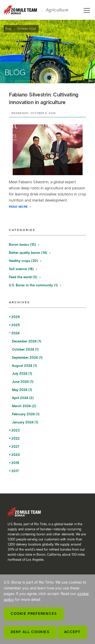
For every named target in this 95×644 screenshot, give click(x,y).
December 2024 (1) (27, 341)
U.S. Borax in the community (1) (35, 285)
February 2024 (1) (26, 414)
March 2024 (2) (24, 406)
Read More (20, 207)
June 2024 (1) (23, 382)
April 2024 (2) (23, 398)
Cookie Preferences (34, 614)
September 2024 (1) (27, 358)
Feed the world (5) (25, 277)
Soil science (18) (23, 269)
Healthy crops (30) (25, 261)
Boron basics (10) (24, 245)
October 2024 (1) (25, 349)
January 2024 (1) (25, 422)
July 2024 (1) (22, 374)
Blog (8, 29)
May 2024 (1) (22, 390)
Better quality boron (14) (30, 253)
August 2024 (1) (24, 366)
